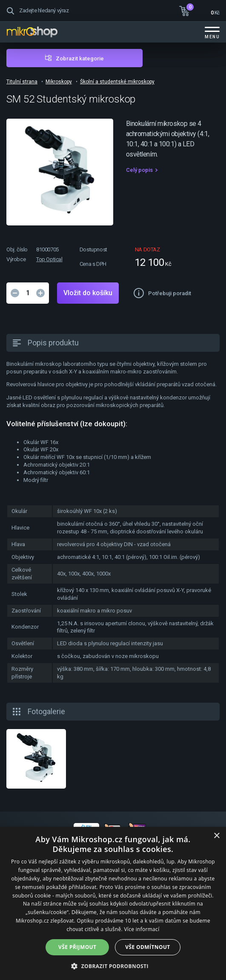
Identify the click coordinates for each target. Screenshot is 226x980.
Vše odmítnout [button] (147, 947)
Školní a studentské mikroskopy (117, 82)
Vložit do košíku (88, 293)
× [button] (216, 836)
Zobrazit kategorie (80, 58)
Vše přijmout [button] (77, 947)
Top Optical (49, 259)
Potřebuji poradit (170, 293)
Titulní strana (22, 82)
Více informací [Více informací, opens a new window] (142, 929)
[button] (113, 966)
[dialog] (113, 903)
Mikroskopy (59, 82)
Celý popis (139, 170)
